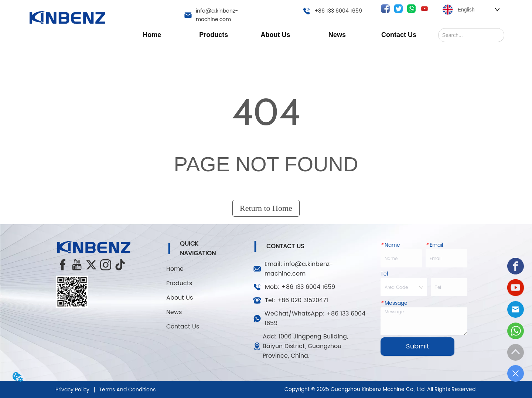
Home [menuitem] (152, 35)
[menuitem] (214, 35)
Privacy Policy (72, 390)
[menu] (275, 35)
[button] (214, 35)
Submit (417, 346)
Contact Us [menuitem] (399, 35)
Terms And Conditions (127, 390)
